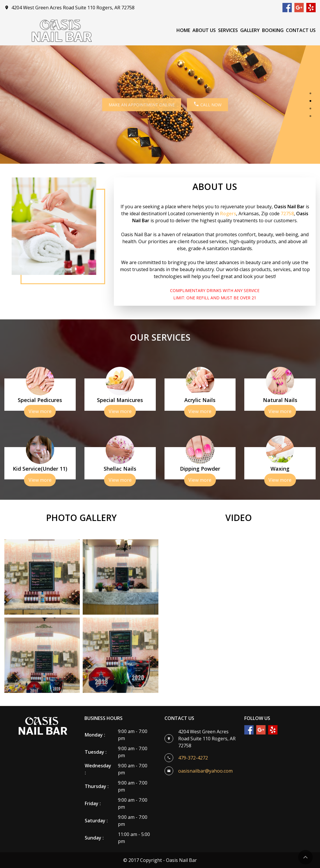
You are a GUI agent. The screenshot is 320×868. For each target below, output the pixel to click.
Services (228, 30)
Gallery (250, 30)
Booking (273, 30)
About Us (204, 30)
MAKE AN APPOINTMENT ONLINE (137, 105)
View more (40, 411)
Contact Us (301, 30)
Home (183, 30)
